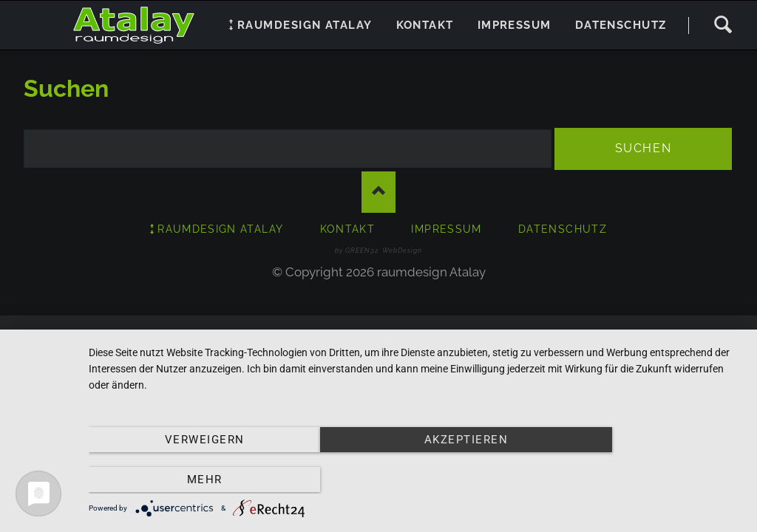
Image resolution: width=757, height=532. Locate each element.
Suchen (723, 25)
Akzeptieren (415, 481)
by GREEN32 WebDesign (378, 250)
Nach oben (378, 192)
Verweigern (187, 481)
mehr (644, 481)
